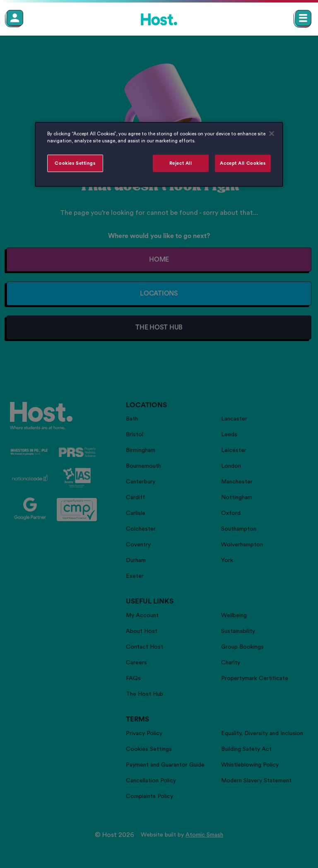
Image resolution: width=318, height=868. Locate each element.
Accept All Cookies (243, 163)
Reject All (181, 163)
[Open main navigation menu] (303, 18)
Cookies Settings (75, 163)
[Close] (272, 133)
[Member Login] (15, 18)
